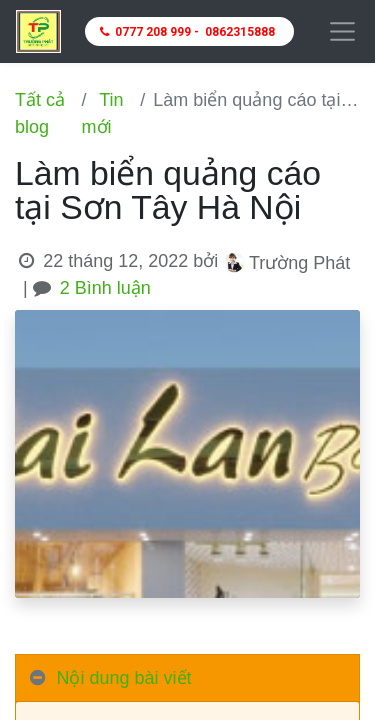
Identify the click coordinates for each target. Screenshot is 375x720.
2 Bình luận (105, 288)
